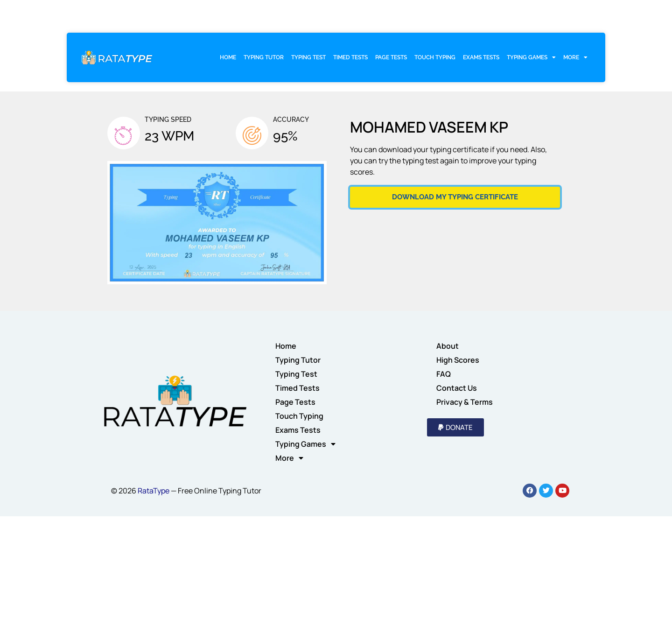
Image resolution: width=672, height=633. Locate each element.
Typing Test (308, 57)
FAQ (444, 374)
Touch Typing (435, 57)
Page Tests (391, 57)
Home (228, 57)
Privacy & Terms (465, 402)
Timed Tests (350, 57)
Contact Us (457, 388)
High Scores (458, 360)
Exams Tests (481, 57)
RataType (154, 491)
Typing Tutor (264, 57)
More (575, 57)
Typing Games (531, 57)
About (448, 346)
